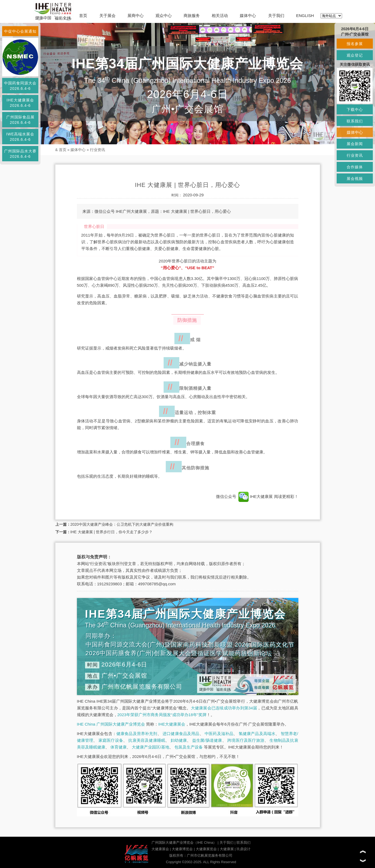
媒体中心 (248, 16)
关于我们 (276, 16)
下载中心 (355, 110)
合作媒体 (355, 167)
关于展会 (107, 16)
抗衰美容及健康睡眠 (147, 740)
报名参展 (355, 44)
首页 (83, 16)
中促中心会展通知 (20, 31)
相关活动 (220, 16)
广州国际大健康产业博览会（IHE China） (184, 843)
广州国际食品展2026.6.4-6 (20, 120)
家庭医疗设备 (111, 740)
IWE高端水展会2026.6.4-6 (20, 137)
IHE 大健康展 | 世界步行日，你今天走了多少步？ (112, 532)
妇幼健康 (179, 740)
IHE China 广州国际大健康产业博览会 (111, 724)
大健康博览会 (182, 849)
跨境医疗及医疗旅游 (246, 740)
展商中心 (136, 16)
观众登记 (355, 55)
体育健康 (119, 747)
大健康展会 (160, 849)
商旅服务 (192, 16)
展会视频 (355, 179)
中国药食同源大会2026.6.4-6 (20, 86)
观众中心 (164, 16)
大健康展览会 (206, 849)
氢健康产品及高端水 (257, 734)
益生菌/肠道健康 (207, 740)
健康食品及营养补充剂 (137, 734)
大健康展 (227, 849)
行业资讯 (97, 150)
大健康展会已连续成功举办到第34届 (224, 708)
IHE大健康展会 (172, 724)
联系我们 (244, 843)
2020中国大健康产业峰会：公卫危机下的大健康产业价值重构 (122, 524)
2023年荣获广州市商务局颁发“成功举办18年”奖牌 (162, 715)
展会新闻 (355, 144)
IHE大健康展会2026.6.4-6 (20, 103)
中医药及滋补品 (219, 734)
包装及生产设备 (189, 747)
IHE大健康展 (256, 496)
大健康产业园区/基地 (151, 747)
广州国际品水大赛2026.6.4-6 (20, 154)
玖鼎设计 (244, 849)
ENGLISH (305, 16)
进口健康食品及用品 (181, 734)
